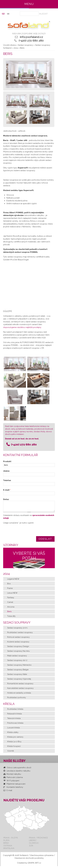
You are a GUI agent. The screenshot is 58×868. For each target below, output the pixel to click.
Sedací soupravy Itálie (17, 676)
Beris (9, 613)
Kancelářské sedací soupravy (20, 690)
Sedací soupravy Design (18, 648)
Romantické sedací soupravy (20, 685)
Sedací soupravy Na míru (18, 653)
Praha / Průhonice (38, 840)
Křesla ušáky (13, 734)
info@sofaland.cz (31, 37)
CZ (3, 14)
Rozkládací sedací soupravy (20, 634)
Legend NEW (13, 581)
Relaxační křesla (14, 716)
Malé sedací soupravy (17, 658)
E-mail (7, 490)
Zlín (31, 847)
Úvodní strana (9, 45)
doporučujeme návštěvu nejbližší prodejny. (22, 327)
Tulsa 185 (11, 618)
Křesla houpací (14, 748)
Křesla (9, 706)
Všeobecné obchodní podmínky (29, 860)
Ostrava (8, 847)
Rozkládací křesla (15, 711)
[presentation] (22, 533)
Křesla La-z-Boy (14, 743)
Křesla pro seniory (15, 739)
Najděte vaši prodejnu (24, 802)
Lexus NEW (12, 595)
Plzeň (6, 842)
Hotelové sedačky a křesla (19, 695)
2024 (16, 48)
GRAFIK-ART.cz (34, 865)
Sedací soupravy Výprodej (19, 681)
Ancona (11, 609)
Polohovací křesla (15, 725)
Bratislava (9, 850)
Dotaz (6, 499)
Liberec (33, 842)
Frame (10, 590)
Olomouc (34, 845)
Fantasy (11, 599)
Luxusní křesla (13, 730)
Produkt (7, 461)
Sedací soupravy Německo (19, 667)
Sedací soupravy (25, 45)
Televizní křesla (14, 720)
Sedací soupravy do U (17, 662)
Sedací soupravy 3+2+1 (17, 630)
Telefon (7, 480)
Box (9, 585)
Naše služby (14, 763)
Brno (6, 845)
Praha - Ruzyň (11, 840)
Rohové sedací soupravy (18, 639)
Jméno (6, 471)
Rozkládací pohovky (17, 699)
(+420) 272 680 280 (31, 41)
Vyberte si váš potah (29, 558)
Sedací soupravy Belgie (18, 671)
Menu (29, 4)
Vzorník (11, 753)
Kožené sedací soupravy (18, 644)
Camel (10, 604)
